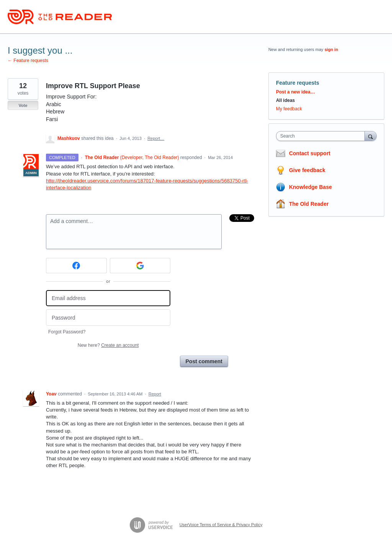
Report (155, 394)
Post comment (204, 361)
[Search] (371, 136)
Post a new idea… (296, 92)
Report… (156, 138)
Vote (23, 105)
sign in (331, 49)
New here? (108, 345)
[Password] (108, 317)
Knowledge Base (310, 187)
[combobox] (322, 136)
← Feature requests (28, 61)
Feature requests (298, 83)
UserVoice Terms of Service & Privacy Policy (221, 525)
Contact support (310, 153)
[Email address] (108, 298)
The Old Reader (309, 204)
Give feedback (307, 170)
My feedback (289, 109)
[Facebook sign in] (76, 266)
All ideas (285, 100)
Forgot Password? (67, 332)
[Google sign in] (140, 266)
